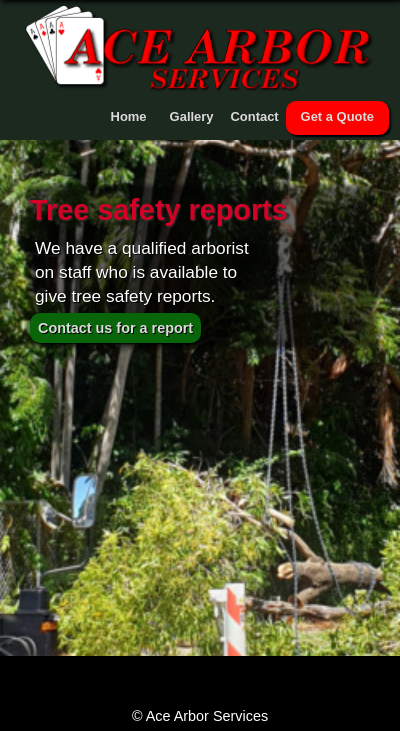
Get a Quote (337, 116)
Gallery (192, 116)
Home (129, 116)
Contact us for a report (115, 328)
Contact (254, 116)
